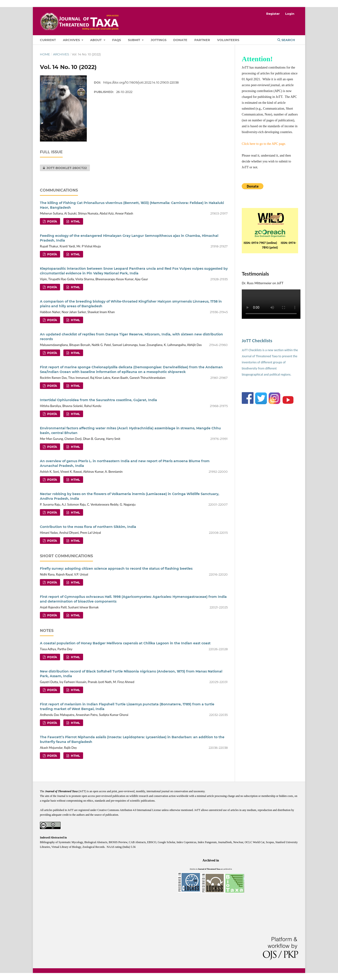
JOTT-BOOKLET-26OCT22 (63, 168)
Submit (134, 40)
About (96, 40)
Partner (202, 40)
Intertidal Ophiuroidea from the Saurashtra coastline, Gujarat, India (98, 400)
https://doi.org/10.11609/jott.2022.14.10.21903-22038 (141, 82)
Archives (72, 40)
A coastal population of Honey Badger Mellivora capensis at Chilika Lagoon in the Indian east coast (125, 643)
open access (100, 791)
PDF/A (52, 221)
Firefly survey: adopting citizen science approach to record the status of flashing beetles (116, 569)
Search (286, 40)
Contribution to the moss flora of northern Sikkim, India (88, 527)
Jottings (159, 40)
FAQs (117, 40)
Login (290, 14)
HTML (75, 221)
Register (273, 14)
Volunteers (228, 40)
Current (48, 40)
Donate (180, 40)
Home (45, 54)
